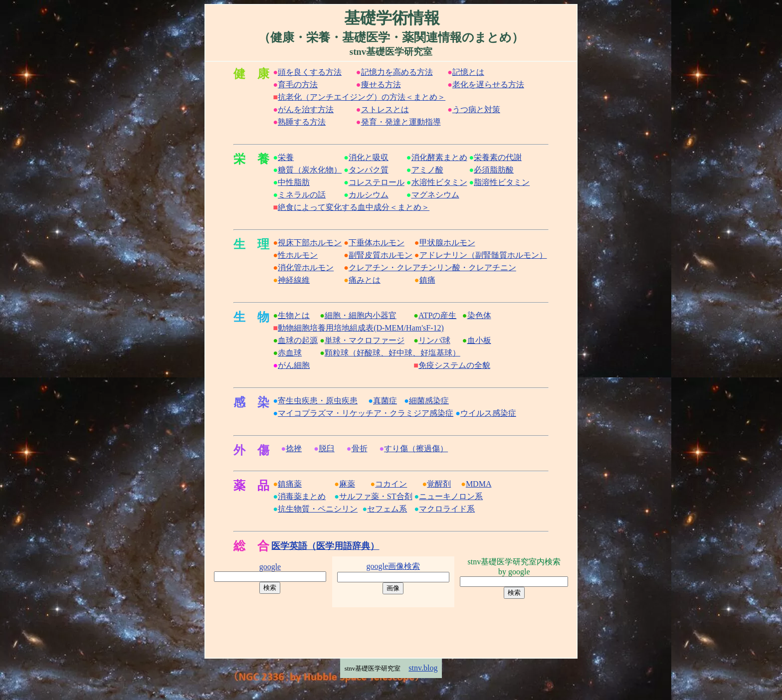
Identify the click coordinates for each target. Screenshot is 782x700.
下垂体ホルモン (377, 243)
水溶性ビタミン (439, 182)
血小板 (479, 340)
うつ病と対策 (476, 109)
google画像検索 (393, 566)
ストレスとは (385, 109)
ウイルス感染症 (488, 413)
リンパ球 (434, 340)
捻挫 (294, 448)
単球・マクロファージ (365, 340)
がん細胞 (294, 365)
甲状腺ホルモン (447, 243)
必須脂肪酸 (494, 170)
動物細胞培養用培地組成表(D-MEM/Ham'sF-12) (361, 328)
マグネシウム (435, 195)
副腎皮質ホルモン (381, 255)
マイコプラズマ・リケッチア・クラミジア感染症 (366, 413)
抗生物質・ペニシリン (318, 509)
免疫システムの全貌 (454, 365)
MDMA (479, 484)
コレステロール (377, 182)
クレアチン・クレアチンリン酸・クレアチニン (432, 267)
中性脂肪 (294, 182)
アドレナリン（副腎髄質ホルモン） (483, 255)
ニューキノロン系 (451, 496)
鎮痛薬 (290, 484)
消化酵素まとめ (439, 157)
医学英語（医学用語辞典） (325, 546)
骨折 (360, 448)
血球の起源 (298, 340)
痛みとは (365, 280)
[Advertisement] (391, 631)
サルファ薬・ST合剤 (376, 496)
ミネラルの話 (302, 195)
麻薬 (347, 484)
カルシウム (369, 195)
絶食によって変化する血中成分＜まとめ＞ (354, 207)
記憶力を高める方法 (397, 72)
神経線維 (294, 280)
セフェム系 (387, 509)
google (270, 567)
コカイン (391, 484)
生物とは (294, 315)
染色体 (479, 315)
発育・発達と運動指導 (401, 122)
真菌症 (385, 401)
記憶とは (468, 72)
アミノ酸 (427, 170)
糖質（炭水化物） (310, 170)
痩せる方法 (381, 85)
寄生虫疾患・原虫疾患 (318, 401)
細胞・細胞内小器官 (361, 315)
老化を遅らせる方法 (488, 85)
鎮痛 (427, 280)
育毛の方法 (298, 85)
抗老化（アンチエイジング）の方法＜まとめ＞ (362, 97)
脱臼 (327, 448)
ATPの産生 (437, 315)
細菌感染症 (429, 401)
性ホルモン (298, 255)
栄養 (286, 157)
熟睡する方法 (302, 122)
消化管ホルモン (306, 267)
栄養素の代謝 (498, 157)
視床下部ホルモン (310, 243)
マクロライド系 (447, 509)
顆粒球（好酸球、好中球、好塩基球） (392, 353)
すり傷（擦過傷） (416, 448)
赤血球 (290, 353)
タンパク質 (369, 170)
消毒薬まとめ (302, 496)
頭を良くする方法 (310, 72)
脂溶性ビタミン (502, 182)
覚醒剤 (439, 484)
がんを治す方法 (306, 109)
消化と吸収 (369, 157)
